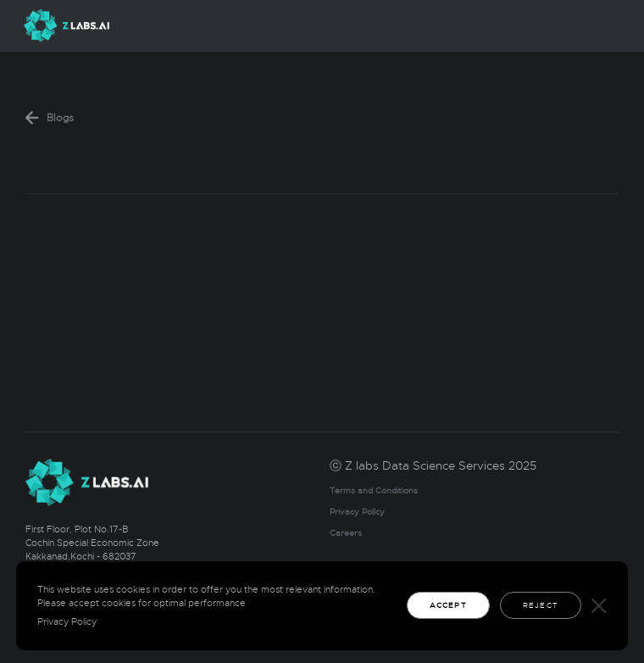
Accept (448, 605)
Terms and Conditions (374, 491)
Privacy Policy (357, 512)
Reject (541, 605)
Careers (346, 533)
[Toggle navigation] (604, 26)
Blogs (60, 118)
